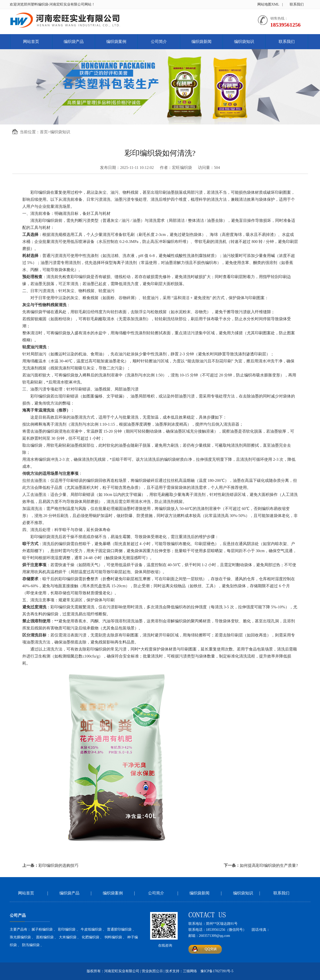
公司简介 (159, 42)
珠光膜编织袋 (20, 937)
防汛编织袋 (31, 945)
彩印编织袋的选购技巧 (58, 865)
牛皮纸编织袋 (91, 929)
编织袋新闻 (201, 42)
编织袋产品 (74, 42)
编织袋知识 (244, 42)
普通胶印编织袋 (119, 929)
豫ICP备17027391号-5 (217, 971)
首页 (44, 132)
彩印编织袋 (67, 929)
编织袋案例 (116, 42)
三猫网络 (190, 971)
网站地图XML (268, 4)
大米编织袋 (68, 937)
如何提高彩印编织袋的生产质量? (269, 865)
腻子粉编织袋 (42, 929)
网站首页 (31, 42)
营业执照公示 (152, 971)
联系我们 (297, 4)
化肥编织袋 (90, 937)
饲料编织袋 (113, 937)
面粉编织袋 (45, 937)
